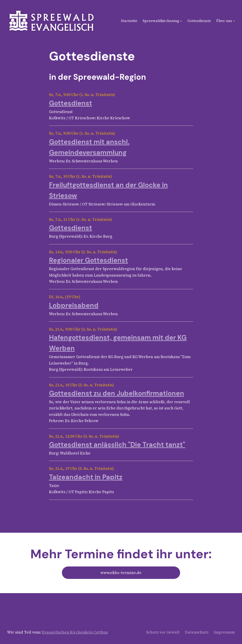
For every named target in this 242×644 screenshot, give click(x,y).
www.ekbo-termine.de (121, 573)
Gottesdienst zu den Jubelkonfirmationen (117, 393)
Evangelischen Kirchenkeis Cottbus (75, 632)
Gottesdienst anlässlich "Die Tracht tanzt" (117, 445)
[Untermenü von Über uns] (234, 21)
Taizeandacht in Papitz (86, 477)
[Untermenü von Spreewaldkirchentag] (181, 21)
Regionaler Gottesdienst (89, 260)
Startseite (129, 21)
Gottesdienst (71, 103)
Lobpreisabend (74, 305)
